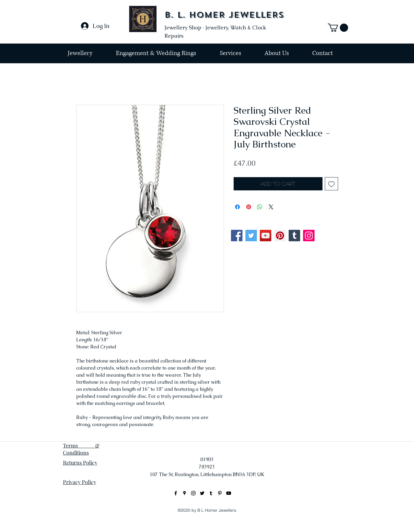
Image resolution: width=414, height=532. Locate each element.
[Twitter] (251, 236)
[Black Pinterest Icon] (220, 493)
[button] (338, 28)
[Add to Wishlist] (331, 184)
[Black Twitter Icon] (202, 493)
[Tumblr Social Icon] (294, 236)
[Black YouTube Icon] (229, 493)
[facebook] (176, 493)
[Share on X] (271, 207)
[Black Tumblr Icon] (211, 493)
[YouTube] (266, 236)
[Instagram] (309, 236)
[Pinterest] (280, 236)
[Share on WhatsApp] (260, 207)
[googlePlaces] (184, 493)
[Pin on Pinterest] (249, 207)
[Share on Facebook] (237, 207)
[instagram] (193, 493)
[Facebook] (237, 236)
